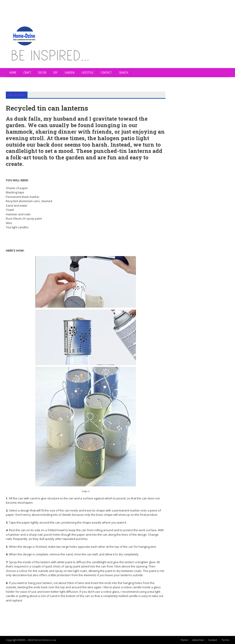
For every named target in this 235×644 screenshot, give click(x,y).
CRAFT (27, 73)
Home (13, 73)
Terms (225, 640)
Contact (213, 640)
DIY (55, 73)
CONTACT (106, 73)
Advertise (198, 640)
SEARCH (124, 73)
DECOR (42, 73)
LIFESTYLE (88, 73)
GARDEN (70, 73)
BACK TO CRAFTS (17, 95)
